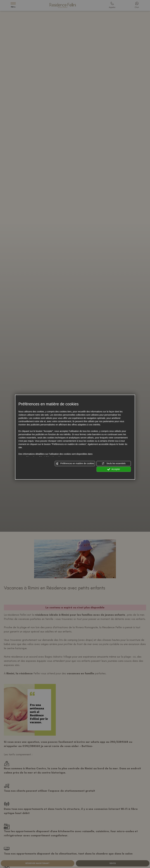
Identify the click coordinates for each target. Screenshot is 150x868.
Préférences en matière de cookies (75, 464)
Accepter (114, 469)
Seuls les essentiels (114, 464)
